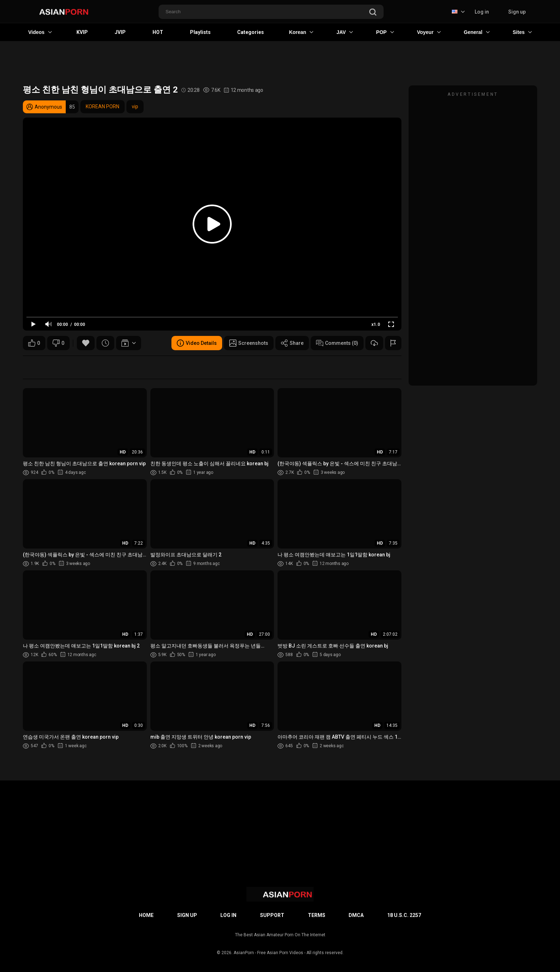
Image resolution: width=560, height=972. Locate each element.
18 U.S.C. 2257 (404, 915)
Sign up (517, 12)
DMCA (356, 915)
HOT (158, 32)
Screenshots (249, 343)
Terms (317, 915)
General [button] (477, 32)
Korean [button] (301, 32)
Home (146, 915)
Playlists (200, 32)
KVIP (82, 32)
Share (292, 343)
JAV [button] (345, 32)
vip (135, 106)
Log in (482, 12)
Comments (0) (337, 343)
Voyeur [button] (429, 32)
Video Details (197, 343)
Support (272, 915)
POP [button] (385, 32)
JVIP (120, 32)
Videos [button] (40, 32)
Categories (251, 32)
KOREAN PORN (102, 106)
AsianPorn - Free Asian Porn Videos (268, 953)
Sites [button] (522, 32)
